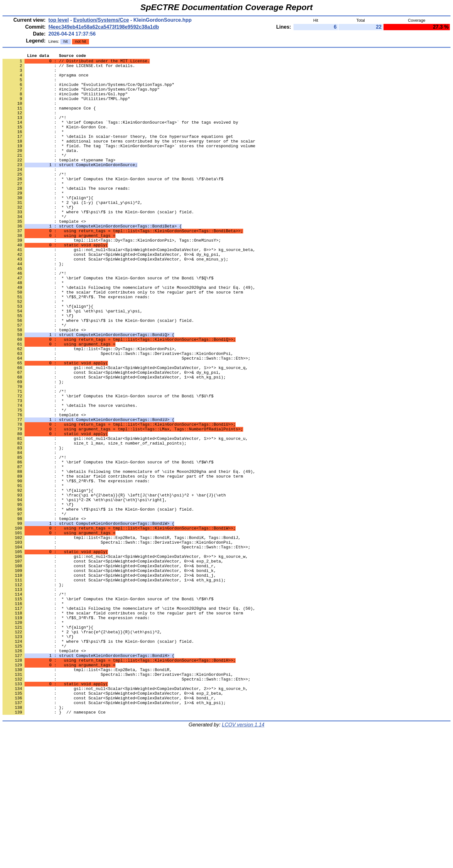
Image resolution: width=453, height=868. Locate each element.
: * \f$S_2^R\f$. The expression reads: (76, 346)
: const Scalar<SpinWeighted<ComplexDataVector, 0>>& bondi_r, (109, 669)
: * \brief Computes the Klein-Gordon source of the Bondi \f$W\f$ (108, 544)
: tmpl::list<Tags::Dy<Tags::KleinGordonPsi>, (90, 408)
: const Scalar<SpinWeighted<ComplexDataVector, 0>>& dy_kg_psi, (112, 295)
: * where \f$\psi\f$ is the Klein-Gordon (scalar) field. (98, 244)
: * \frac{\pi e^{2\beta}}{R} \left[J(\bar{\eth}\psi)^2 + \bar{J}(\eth (114, 584)
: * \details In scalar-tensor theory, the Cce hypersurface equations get (118, 153)
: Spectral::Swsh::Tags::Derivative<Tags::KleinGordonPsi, (118, 414)
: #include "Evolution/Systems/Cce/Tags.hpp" (81, 97)
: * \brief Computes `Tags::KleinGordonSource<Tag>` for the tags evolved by (120, 136)
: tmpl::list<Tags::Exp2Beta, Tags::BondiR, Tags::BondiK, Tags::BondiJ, (122, 635)
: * (33, 148)
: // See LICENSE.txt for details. (69, 68)
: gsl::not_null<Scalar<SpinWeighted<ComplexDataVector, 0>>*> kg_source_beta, (129, 289)
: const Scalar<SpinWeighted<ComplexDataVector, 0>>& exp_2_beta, (113, 663)
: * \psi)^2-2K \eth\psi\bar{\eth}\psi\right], (85, 589)
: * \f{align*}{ (48, 227)
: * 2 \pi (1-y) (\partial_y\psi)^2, (73, 232)
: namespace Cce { (49, 119)
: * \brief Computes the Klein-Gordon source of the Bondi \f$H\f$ (108, 708)
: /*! (34, 131)
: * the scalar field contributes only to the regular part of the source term (123, 340)
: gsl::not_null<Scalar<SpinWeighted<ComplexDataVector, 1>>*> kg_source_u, (125, 516)
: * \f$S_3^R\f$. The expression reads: (76, 731)
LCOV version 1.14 (243, 857)
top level (59, 20)
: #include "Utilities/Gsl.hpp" (65, 102)
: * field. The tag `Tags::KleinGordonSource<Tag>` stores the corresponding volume (129, 165)
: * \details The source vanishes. (70, 476)
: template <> (44, 255)
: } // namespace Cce (54, 844)
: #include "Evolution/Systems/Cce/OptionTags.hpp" (88, 91)
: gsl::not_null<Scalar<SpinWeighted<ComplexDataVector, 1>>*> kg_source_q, (125, 431)
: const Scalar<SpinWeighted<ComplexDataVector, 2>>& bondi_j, (109, 680)
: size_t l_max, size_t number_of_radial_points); (95, 521)
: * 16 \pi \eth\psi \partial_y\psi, (73, 363)
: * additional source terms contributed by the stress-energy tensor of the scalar (129, 159)
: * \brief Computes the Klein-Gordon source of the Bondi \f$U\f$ (108, 465)
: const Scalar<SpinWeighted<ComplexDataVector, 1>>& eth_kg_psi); (114, 442)
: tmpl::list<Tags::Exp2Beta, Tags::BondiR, (87, 793)
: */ (34, 176)
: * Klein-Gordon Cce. (55, 142)
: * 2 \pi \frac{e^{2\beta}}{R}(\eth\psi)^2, (82, 748)
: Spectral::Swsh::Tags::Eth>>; (126, 419)
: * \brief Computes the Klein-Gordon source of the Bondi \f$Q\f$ (108, 323)
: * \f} (38, 238)
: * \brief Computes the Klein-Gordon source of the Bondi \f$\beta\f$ (113, 204)
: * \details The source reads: (66, 216)
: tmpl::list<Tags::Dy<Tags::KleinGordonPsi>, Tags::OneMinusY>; (112, 278)
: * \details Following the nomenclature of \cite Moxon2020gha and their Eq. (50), (129, 720)
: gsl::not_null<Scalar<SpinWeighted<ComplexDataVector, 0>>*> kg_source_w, (125, 657)
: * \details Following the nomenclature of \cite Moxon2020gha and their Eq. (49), (129, 334)
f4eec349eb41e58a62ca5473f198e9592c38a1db (104, 27)
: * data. (41, 170)
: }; (33, 306)
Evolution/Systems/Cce (101, 20)
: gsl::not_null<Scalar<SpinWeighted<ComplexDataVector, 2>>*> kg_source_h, (125, 816)
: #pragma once (45, 80)
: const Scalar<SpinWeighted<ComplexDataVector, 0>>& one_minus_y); (115, 300)
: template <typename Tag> (59, 182)
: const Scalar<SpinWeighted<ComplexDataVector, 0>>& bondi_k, (109, 674)
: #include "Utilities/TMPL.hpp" (66, 108)
